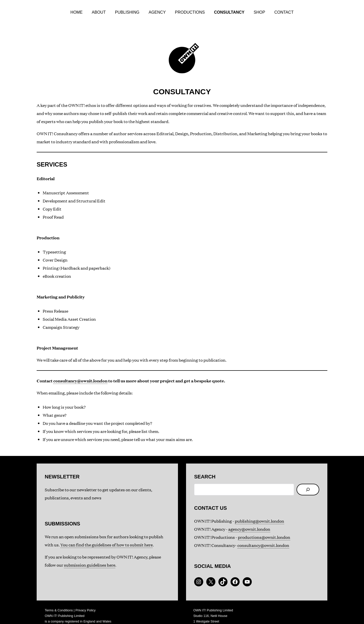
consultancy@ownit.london (80, 370)
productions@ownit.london (264, 526)
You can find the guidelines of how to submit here (107, 534)
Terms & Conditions (59, 599)
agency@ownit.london (249, 518)
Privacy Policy (85, 599)
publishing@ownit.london (259, 510)
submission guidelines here (90, 554)
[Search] (308, 478)
